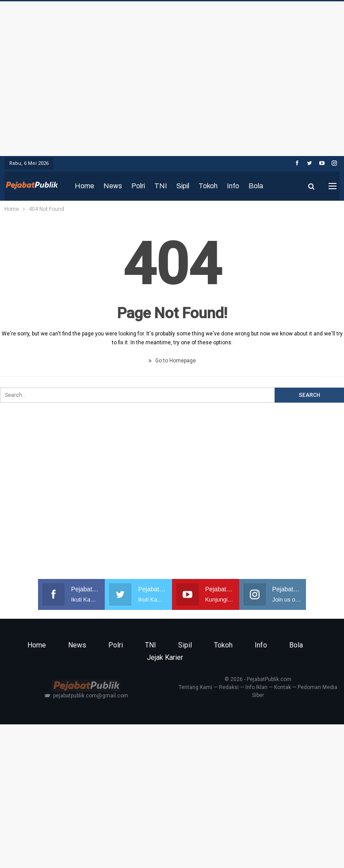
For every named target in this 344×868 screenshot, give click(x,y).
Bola (256, 186)
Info (233, 186)
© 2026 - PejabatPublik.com (258, 679)
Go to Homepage (172, 361)
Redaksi (229, 687)
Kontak (283, 687)
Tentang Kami (195, 687)
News (113, 186)
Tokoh (208, 186)
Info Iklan (256, 687)
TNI (161, 186)
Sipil (183, 186)
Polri (138, 186)
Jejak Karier (165, 657)
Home (84, 186)
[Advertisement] (172, 76)
